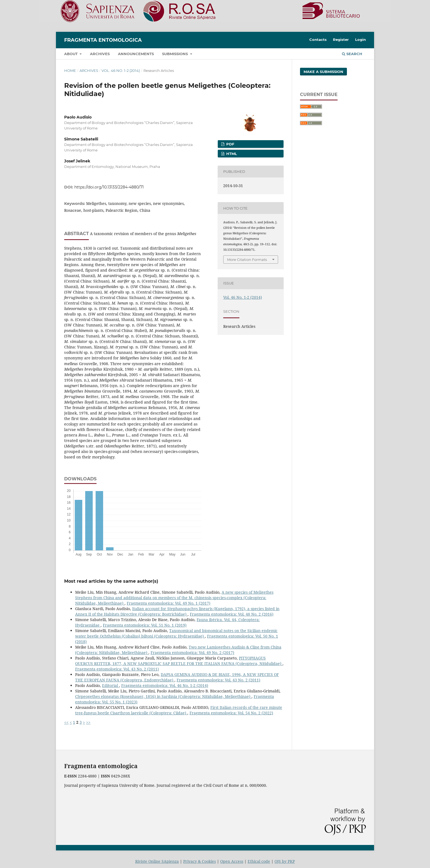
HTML (231, 154)
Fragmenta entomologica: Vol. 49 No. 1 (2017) (169, 603)
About (71, 54)
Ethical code (259, 861)
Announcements (136, 54)
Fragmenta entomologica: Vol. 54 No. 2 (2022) (231, 713)
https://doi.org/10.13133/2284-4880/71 (109, 187)
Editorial (111, 685)
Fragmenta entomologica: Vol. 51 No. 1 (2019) (145, 625)
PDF (230, 144)
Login (360, 40)
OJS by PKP (285, 861)
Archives (100, 54)
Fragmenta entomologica (103, 40)
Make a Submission (323, 72)
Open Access (232, 861)
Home (70, 71)
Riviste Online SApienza (157, 861)
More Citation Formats (247, 260)
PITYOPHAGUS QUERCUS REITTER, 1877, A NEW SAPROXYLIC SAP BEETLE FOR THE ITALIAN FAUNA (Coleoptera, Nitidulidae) (179, 661)
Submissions (176, 54)
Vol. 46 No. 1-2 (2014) (121, 71)
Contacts (318, 40)
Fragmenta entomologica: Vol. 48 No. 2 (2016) (232, 614)
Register (341, 40)
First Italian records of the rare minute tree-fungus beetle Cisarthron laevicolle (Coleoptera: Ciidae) (179, 710)
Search (352, 54)
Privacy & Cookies (200, 861)
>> (88, 722)
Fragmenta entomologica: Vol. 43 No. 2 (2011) (117, 669)
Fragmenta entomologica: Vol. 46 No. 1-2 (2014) (165, 685)
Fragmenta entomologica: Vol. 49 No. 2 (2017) (192, 653)
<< (66, 722)
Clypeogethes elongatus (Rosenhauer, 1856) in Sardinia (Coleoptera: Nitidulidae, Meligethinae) (163, 696)
